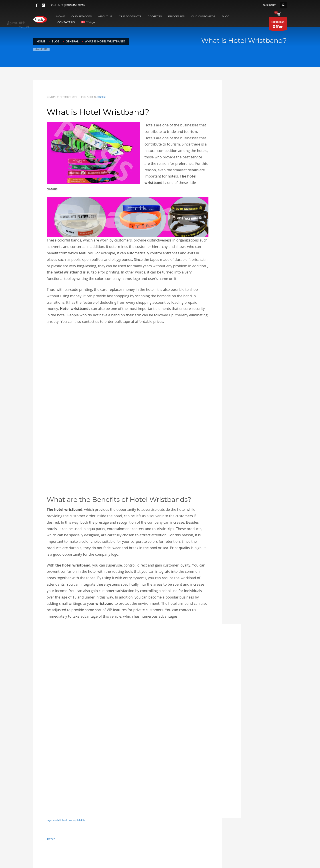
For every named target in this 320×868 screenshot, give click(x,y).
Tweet (51, 839)
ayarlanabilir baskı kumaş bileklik (66, 820)
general (101, 97)
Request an (278, 25)
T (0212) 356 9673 (73, 5)
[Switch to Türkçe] (88, 22)
